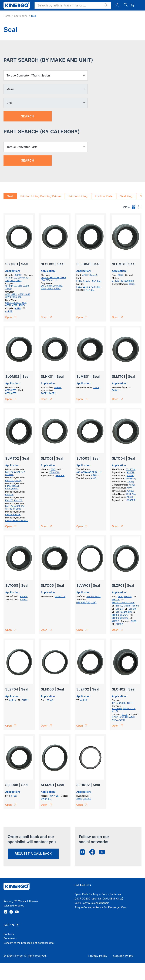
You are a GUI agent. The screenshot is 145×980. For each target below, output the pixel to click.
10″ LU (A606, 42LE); (123, 703)
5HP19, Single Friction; (127, 606)
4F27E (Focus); (90, 275)
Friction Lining (78, 196)
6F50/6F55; (11, 393)
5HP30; (133, 609)
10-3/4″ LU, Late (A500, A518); (17, 287)
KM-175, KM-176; (14, 500)
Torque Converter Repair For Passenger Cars (101, 907)
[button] (73, 5)
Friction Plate (104, 196)
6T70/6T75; (11, 390)
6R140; (50, 700)
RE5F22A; (131, 494)
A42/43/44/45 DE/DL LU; (89, 472)
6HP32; (120, 624)
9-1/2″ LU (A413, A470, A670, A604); (124, 718)
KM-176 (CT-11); (13, 480)
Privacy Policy (98, 956)
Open (12, 317)
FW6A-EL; (54, 796)
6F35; (121, 275)
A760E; (130, 491)
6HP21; (26, 700)
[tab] (134, 207)
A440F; (24, 596)
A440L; (24, 600)
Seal (10, 196)
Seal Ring (126, 196)
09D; (53, 469)
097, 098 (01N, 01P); (87, 602)
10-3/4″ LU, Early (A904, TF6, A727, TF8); (18, 279)
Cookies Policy (123, 956)
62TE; (125, 714)
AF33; (132, 485)
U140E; (130, 482)
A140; (94, 478)
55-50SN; (131, 469)
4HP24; (116, 600)
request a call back (33, 854)
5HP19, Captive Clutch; (124, 603)
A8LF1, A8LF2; (84, 799)
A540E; (130, 497)
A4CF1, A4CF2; (49, 393)
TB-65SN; (131, 479)
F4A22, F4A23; (13, 515)
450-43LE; (60, 596)
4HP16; (84, 700)
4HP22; (9, 311)
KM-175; (9, 495)
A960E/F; (131, 500)
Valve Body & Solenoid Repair (92, 903)
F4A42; (116, 390)
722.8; (97, 387)
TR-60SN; (55, 472)
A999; (18, 308)
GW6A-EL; (46, 799)
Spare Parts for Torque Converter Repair (98, 894)
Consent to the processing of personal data (29, 943)
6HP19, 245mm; (124, 612)
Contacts (9, 934)
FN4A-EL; (89, 290)
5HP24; (120, 609)
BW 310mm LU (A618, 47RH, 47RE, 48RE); (16, 304)
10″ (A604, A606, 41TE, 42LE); (124, 710)
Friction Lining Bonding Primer (41, 196)
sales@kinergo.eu (14, 906)
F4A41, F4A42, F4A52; (17, 520)
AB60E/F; (60, 475)
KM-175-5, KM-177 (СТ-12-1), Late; (15, 507)
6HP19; (13, 700)
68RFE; (19, 275)
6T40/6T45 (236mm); (123, 281)
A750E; (130, 475)
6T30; (132, 284)
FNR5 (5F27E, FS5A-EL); (89, 281)
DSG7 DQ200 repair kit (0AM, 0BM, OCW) (99, 899)
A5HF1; (58, 387)
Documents (10, 938)
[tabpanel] (72, 513)
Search (28, 116)
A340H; (95, 475)
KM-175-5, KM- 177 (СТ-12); (15, 473)
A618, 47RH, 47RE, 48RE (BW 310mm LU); (18, 296)
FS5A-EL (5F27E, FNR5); (89, 287)
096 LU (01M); (94, 596)
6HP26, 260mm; (120, 618)
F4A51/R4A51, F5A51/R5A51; (12, 487)
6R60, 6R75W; (125, 596)
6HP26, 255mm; (120, 615)
